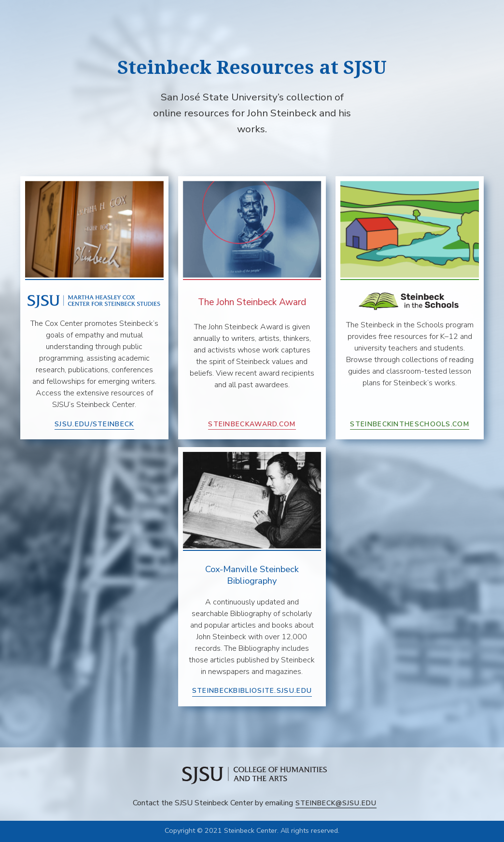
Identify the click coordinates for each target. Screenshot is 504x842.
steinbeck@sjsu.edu (336, 803)
